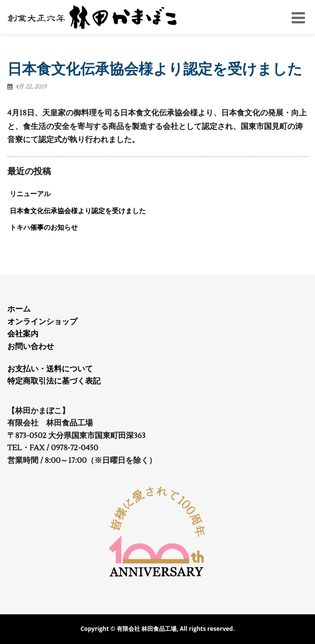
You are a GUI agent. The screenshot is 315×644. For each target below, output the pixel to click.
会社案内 (23, 334)
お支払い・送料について (50, 369)
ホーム (19, 309)
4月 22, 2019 (31, 87)
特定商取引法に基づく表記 (54, 381)
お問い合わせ (31, 347)
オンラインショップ (42, 322)
